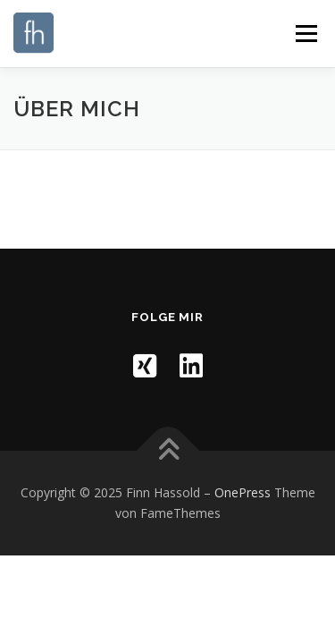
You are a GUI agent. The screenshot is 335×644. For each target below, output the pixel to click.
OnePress (243, 492)
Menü (305, 34)
